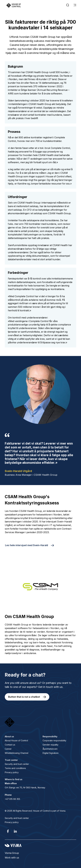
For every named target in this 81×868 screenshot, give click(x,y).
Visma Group (12, 853)
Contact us (10, 745)
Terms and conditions (15, 768)
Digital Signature (51, 753)
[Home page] (14, 5)
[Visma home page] (40, 845)
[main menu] (75, 5)
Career (8, 749)
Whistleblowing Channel (17, 753)
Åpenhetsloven (50, 749)
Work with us (12, 858)
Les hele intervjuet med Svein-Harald (27, 545)
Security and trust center (17, 764)
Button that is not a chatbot (24, 697)
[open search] (68, 5)
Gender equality (50, 745)
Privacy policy (12, 772)
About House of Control (16, 740)
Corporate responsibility (54, 740)
